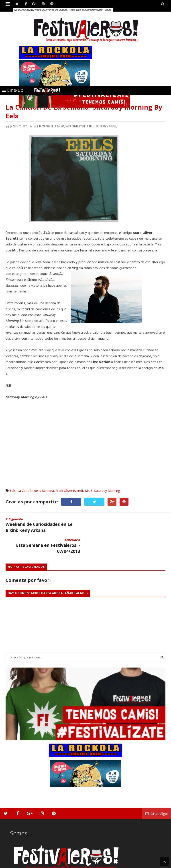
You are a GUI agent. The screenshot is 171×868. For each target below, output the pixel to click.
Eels (13, 491)
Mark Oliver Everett (69, 491)
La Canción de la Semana (36, 491)
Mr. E (89, 491)
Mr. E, (92, 126)
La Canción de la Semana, (52, 126)
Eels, (36, 126)
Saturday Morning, (106, 126)
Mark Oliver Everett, (77, 126)
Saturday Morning (107, 491)
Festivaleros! (13, 864)
